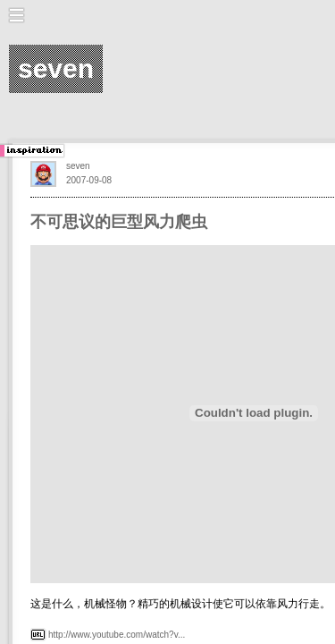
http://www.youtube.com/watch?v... (117, 635)
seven (78, 166)
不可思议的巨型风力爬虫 (119, 222)
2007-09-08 (89, 180)
